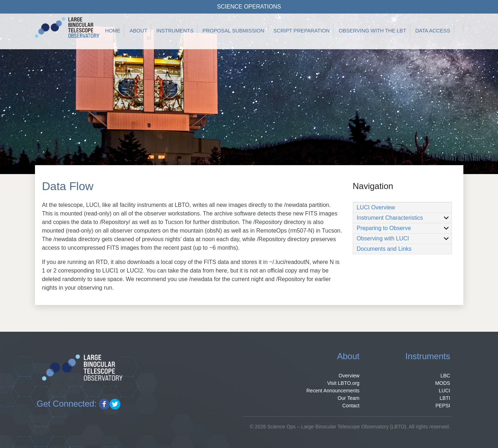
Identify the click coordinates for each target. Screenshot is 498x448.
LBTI (445, 398)
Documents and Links (384, 249)
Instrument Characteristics (403, 218)
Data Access (433, 31)
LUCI (444, 391)
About (139, 31)
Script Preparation (302, 31)
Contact (351, 406)
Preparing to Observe (403, 228)
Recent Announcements (333, 391)
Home (113, 31)
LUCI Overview (376, 207)
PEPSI (443, 406)
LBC (445, 376)
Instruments (175, 31)
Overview (349, 376)
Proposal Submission (233, 31)
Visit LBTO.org (343, 383)
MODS (443, 383)
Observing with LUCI (403, 239)
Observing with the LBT (373, 31)
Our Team (349, 398)
